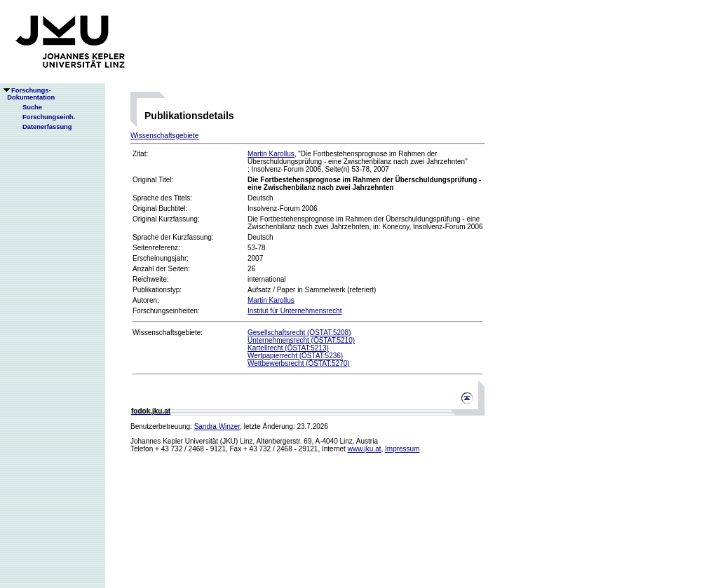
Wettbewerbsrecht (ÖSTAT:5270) (299, 363)
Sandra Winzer (217, 426)
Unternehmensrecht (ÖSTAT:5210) (301, 340)
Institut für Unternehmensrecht (295, 311)
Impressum (402, 449)
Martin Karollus (271, 154)
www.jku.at (365, 449)
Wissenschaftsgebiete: (168, 333)
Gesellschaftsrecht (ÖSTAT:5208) (299, 333)
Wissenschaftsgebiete (164, 136)
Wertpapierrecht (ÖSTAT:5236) (295, 356)
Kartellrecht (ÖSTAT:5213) (288, 348)
